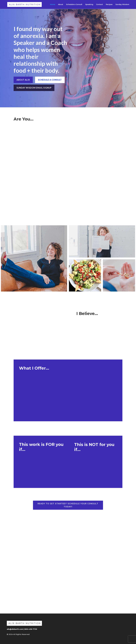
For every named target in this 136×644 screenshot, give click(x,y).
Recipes (109, 5)
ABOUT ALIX (23, 80)
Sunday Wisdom (122, 5)
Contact (100, 5)
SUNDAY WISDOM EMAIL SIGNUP (34, 88)
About (61, 5)
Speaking (89, 5)
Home (53, 5)
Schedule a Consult (74, 5)
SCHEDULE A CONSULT (50, 80)
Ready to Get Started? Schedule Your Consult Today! (68, 505)
